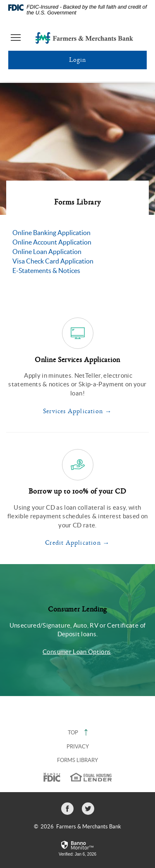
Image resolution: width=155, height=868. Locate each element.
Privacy (78, 747)
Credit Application (73, 543)
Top (78, 733)
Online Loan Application (47, 252)
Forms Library (77, 760)
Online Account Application (52, 242)
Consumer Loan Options (77, 651)
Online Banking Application (51, 233)
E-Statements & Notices (46, 271)
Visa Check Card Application (53, 261)
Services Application (73, 411)
